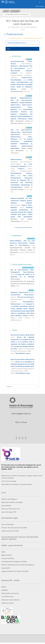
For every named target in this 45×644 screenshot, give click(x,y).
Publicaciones (13, 34)
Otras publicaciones (20, 264)
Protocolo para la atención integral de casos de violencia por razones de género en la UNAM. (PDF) (21, 467)
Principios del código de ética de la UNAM (14, 528)
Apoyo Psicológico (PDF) (9, 512)
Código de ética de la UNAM (10, 531)
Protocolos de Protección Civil (11, 509)
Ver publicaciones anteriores (23, 227)
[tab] (22, 49)
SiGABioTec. (5, 590)
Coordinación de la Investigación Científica (14, 562)
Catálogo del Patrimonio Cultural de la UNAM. (15, 571)
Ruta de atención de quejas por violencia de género (17, 484)
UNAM (3, 552)
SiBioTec (4, 587)
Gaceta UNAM (6, 568)
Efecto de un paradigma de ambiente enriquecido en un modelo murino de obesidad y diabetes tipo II (22, 364)
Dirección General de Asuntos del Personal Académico (18, 565)
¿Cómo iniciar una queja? (9, 481)
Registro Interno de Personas (10, 593)
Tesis (13, 330)
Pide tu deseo (21, 422)
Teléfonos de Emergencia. (9, 499)
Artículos (15, 56)
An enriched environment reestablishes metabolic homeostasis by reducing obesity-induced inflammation (22, 144)
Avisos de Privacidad (8, 525)
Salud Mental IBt (6, 506)
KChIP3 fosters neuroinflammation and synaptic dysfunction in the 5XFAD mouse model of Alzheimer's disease (22, 85)
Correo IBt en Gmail (7, 597)
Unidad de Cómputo (8, 603)
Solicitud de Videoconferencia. (11, 600)
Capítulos (15, 235)
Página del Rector (7, 555)
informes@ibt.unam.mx (21, 414)
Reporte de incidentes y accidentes (12, 502)
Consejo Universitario (8, 558)
